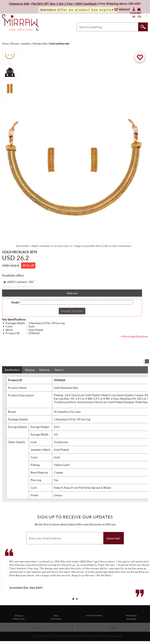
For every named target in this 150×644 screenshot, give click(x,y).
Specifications (12, 370)
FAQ (112, 627)
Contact (37, 627)
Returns (59, 370)
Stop (148, 603)
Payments (45, 370)
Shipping (29, 370)
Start (145, 603)
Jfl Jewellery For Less (67, 412)
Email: (15, 302)
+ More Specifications (134, 336)
